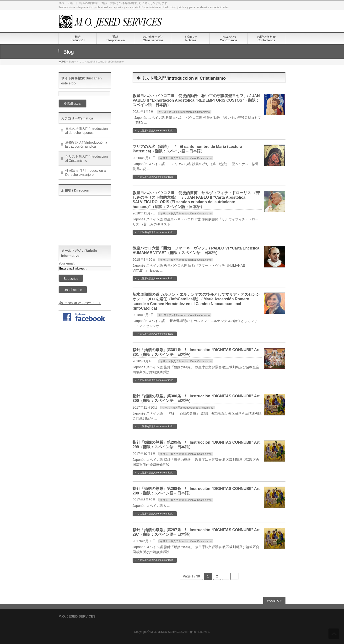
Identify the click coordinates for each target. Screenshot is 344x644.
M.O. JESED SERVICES (167, 632)
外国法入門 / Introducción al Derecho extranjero (86, 173)
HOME (62, 62)
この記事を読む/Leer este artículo (155, 131)
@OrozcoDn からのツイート (80, 303)
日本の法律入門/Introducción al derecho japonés (86, 131)
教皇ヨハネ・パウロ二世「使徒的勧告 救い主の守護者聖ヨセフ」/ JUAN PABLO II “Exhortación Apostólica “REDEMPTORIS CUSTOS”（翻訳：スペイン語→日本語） (196, 100)
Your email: (67, 263)
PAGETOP (274, 600)
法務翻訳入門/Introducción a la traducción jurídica (86, 144)
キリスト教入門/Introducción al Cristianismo (184, 112)
